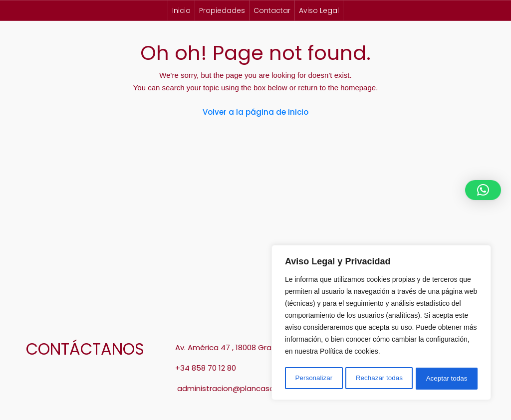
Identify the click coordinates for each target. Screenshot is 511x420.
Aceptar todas (447, 379)
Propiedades (222, 10)
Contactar (272, 10)
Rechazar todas (379, 379)
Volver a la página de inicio (255, 112)
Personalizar (313, 379)
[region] (381, 324)
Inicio (181, 10)
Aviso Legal (319, 10)
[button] (483, 190)
